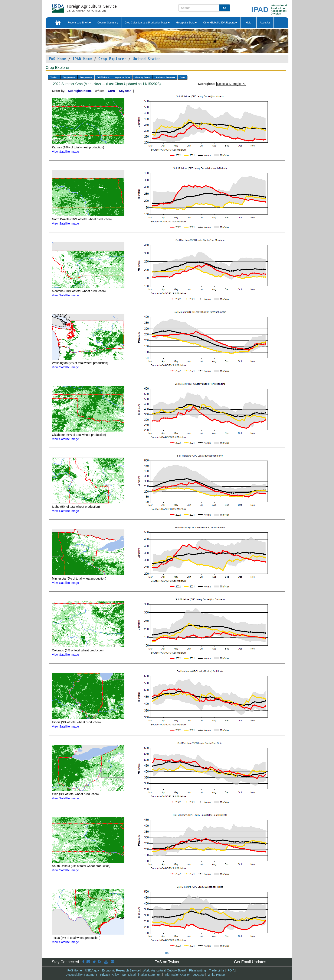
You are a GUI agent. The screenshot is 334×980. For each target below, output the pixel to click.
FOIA (231, 970)
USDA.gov (92, 970)
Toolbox (54, 77)
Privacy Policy (109, 975)
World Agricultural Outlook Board (164, 970)
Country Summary (108, 23)
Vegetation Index (122, 77)
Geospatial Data (186, 23)
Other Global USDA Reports (220, 23)
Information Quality (177, 975)
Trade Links (217, 970)
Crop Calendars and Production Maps (147, 23)
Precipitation (69, 77)
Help (248, 23)
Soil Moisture (103, 77)
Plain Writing (197, 970)
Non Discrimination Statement (142, 975)
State (183, 77)
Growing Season (143, 77)
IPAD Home (82, 59)
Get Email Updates (250, 962)
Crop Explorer (112, 59)
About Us (265, 23)
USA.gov (199, 975)
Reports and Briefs (79, 23)
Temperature (86, 77)
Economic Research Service (121, 970)
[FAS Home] (74, 7)
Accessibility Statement (82, 975)
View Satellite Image (66, 152)
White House (216, 975)
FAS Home (57, 59)
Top (167, 953)
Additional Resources (165, 77)
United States (147, 59)
